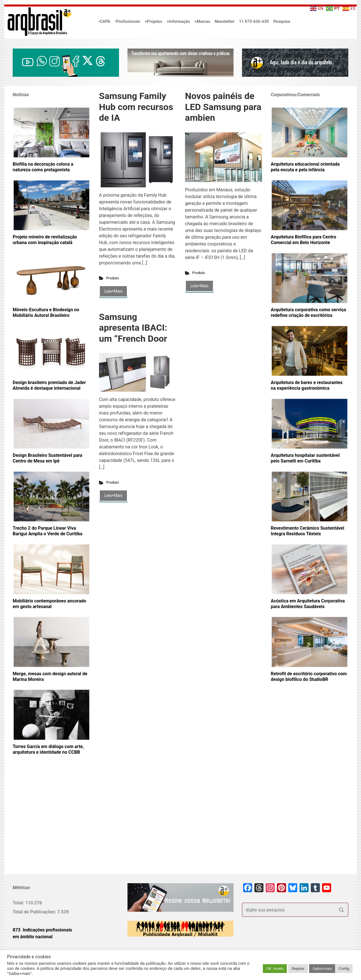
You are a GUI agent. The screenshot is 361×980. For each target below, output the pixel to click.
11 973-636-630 (254, 22)
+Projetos (153, 22)
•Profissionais (127, 22)
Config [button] (344, 969)
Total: (19, 903)
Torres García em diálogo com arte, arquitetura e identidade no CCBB (48, 749)
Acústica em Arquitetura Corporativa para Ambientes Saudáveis (308, 604)
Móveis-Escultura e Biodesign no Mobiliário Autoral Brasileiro (46, 313)
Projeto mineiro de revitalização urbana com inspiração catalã (45, 240)
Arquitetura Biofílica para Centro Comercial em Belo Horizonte (303, 240)
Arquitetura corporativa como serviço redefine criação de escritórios (309, 313)
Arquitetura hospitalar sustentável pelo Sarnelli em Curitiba (305, 458)
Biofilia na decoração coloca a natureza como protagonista (43, 167)
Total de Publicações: (35, 912)
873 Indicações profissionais (42, 930)
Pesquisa (282, 22)
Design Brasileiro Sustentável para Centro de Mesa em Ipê (48, 458)
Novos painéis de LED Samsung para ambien (223, 107)
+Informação (178, 22)
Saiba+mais (322, 969)
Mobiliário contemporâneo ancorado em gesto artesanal (49, 604)
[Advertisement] (48, 824)
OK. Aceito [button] (275, 969)
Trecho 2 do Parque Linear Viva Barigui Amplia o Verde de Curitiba (48, 531)
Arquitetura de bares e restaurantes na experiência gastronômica (307, 385)
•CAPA (104, 22)
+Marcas (202, 22)
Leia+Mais (113, 291)
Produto (113, 278)
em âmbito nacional (33, 937)
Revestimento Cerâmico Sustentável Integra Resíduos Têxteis (307, 531)
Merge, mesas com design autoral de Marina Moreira (50, 677)
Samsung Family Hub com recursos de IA (136, 107)
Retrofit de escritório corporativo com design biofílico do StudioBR (309, 677)
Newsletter (224, 22)
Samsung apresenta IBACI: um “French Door (133, 328)
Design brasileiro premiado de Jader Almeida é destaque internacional (49, 385)
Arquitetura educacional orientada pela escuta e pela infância (305, 167)
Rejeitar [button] (298, 969)
